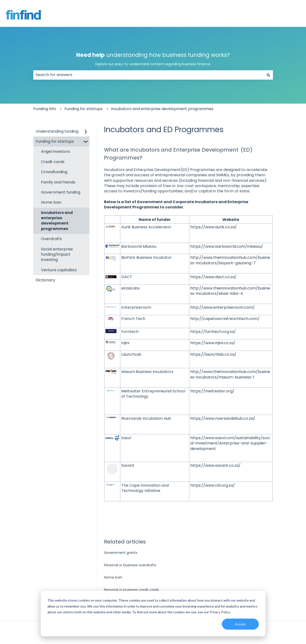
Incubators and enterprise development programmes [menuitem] (57, 221)
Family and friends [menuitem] (58, 182)
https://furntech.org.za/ (213, 332)
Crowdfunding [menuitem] (54, 172)
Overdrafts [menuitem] (51, 239)
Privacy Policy (220, 612)
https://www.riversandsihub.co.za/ (223, 418)
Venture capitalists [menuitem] (59, 270)
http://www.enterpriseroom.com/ (222, 307)
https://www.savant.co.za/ (215, 465)
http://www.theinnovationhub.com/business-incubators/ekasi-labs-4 (230, 291)
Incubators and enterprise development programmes (162, 109)
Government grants (121, 553)
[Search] (268, 75)
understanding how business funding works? (153, 59)
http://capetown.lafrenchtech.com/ (225, 319)
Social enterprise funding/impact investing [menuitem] (57, 254)
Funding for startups (84, 109)
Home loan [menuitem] (51, 202)
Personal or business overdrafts (130, 565)
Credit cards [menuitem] (53, 162)
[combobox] (149, 75)
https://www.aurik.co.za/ (214, 227)
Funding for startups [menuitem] (55, 141)
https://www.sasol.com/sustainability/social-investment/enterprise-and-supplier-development (230, 443)
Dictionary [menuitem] (45, 280)
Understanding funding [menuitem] (57, 131)
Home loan (113, 577)
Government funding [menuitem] (61, 192)
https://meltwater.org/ (212, 391)
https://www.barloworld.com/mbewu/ (227, 246)
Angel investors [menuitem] (55, 151)
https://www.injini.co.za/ (213, 343)
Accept (240, 624)
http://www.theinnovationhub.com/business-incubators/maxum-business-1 (230, 374)
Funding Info (45, 109)
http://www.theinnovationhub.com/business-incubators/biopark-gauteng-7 (230, 260)
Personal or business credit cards (131, 590)
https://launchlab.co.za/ (213, 354)
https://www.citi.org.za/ (213, 485)
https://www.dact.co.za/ (213, 277)
